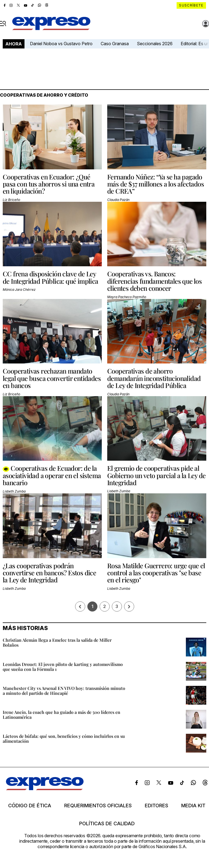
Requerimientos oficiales (98, 806)
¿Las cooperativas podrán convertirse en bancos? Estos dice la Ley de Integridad (49, 573)
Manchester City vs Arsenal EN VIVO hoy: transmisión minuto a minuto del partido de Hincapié (64, 691)
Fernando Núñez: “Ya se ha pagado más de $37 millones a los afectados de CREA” (156, 184)
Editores (156, 806)
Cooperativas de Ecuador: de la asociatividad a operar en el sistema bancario (52, 475)
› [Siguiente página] (129, 606)
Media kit (193, 806)
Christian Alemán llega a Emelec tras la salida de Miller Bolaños (57, 642)
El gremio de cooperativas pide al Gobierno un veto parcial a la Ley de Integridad (156, 475)
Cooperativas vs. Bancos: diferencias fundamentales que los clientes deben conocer (154, 281)
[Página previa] (80, 606)
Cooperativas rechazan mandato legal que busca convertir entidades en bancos (52, 378)
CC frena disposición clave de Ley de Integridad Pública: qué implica (50, 277)
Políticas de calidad (107, 824)
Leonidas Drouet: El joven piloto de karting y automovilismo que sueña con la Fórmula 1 (63, 667)
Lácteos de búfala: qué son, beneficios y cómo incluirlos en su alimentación (64, 739)
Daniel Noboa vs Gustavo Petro (61, 44)
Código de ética (30, 806)
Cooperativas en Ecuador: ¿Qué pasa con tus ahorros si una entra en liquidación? (49, 184)
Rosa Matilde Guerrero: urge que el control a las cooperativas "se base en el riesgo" (156, 573)
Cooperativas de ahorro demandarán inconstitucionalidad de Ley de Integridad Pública (154, 378)
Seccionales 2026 (155, 44)
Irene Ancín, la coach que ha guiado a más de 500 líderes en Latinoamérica (62, 715)
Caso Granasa (115, 44)
